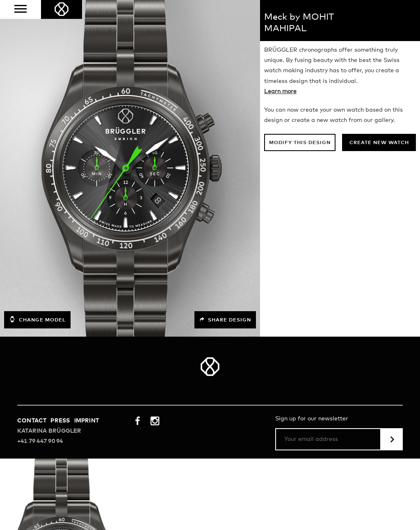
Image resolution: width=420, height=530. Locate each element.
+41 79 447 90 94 (40, 441)
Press (60, 421)
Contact (32, 421)
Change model (37, 319)
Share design (225, 320)
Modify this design (300, 143)
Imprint (87, 421)
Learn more (280, 92)
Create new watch (379, 143)
